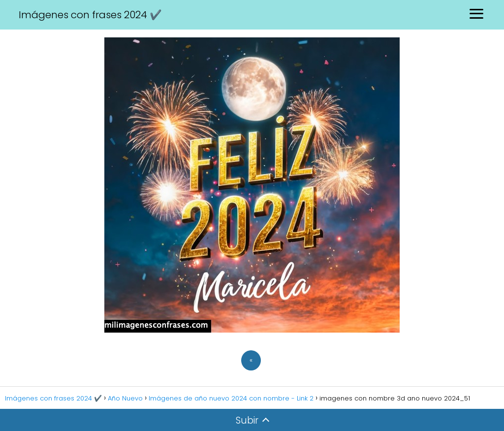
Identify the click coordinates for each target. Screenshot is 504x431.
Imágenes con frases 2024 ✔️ (90, 15)
